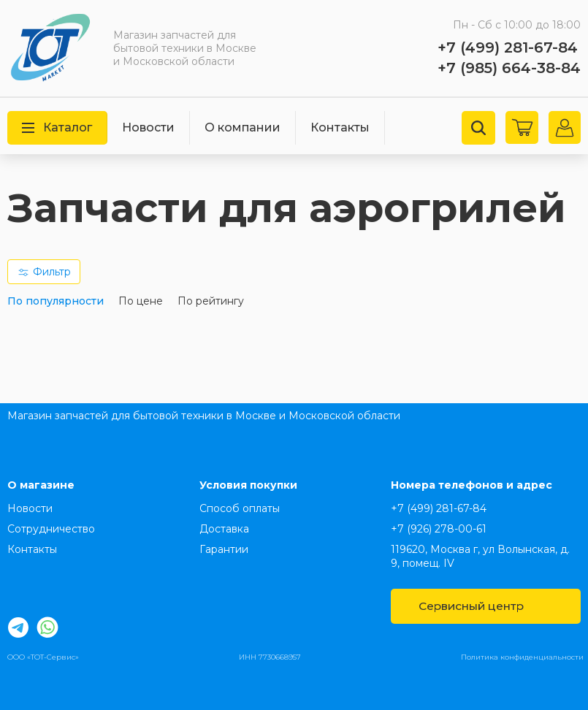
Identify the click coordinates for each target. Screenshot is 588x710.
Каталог (57, 127)
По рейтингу (211, 301)
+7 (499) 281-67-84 (508, 47)
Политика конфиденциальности (522, 657)
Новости (148, 127)
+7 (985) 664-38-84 (509, 68)
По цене (141, 301)
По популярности (56, 301)
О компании (243, 127)
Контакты (340, 127)
